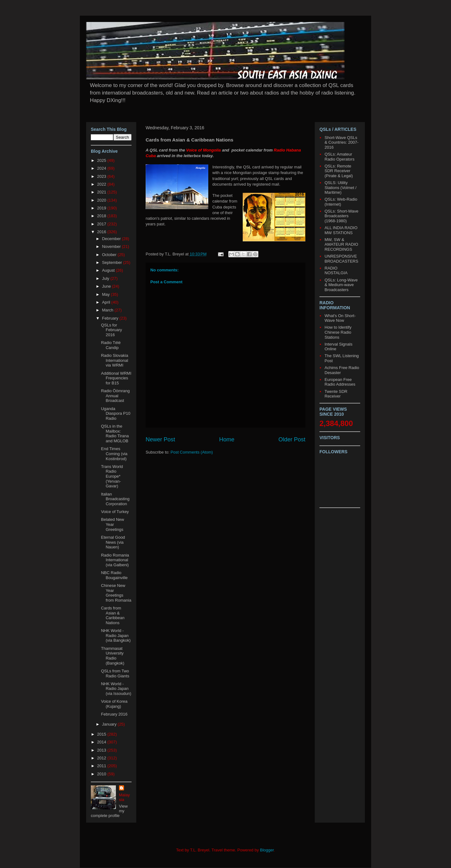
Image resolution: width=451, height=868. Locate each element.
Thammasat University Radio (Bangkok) (112, 656)
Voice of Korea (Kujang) (114, 704)
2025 (102, 160)
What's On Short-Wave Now (340, 318)
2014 (102, 742)
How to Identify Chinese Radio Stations (338, 332)
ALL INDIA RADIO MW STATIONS (341, 230)
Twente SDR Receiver (336, 394)
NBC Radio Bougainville (114, 575)
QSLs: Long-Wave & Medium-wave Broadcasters (341, 285)
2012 (102, 758)
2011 (102, 766)
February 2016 (114, 714)
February (111, 318)
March (108, 310)
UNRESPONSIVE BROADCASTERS (341, 259)
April (107, 302)
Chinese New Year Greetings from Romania (116, 593)
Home (227, 439)
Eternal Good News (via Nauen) (113, 542)
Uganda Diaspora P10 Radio (116, 413)
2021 (102, 192)
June (107, 286)
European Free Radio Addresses (340, 382)
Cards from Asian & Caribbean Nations (113, 615)
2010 (102, 774)
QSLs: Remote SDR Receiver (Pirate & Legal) (339, 171)
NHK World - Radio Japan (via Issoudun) (116, 689)
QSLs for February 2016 (111, 330)
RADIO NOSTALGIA (336, 271)
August (109, 270)
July (106, 278)
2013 (102, 750)
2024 (102, 168)
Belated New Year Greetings (112, 524)
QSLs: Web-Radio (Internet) (341, 202)
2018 (102, 216)
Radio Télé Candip (111, 345)
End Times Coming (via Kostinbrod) (114, 454)
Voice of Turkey (115, 512)
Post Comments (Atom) (192, 452)
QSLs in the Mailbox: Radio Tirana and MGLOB (115, 434)
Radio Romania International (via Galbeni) (115, 560)
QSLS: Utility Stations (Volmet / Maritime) (340, 187)
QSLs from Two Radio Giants (115, 673)
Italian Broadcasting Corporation (115, 499)
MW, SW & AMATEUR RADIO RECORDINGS (341, 244)
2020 (102, 200)
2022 (102, 184)
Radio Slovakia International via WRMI (114, 360)
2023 (102, 176)
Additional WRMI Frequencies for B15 (116, 378)
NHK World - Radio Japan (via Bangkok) (116, 635)
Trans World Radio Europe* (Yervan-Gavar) (112, 476)
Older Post (292, 439)
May (106, 294)
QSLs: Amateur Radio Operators (339, 157)
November (112, 247)
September (113, 262)
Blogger (267, 850)
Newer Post (160, 439)
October (110, 255)
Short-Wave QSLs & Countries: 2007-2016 (341, 142)
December (112, 239)
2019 (102, 208)
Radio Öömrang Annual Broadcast (115, 396)
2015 (102, 734)
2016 (102, 232)
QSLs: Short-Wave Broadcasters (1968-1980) (341, 216)
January (110, 724)
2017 (102, 224)
